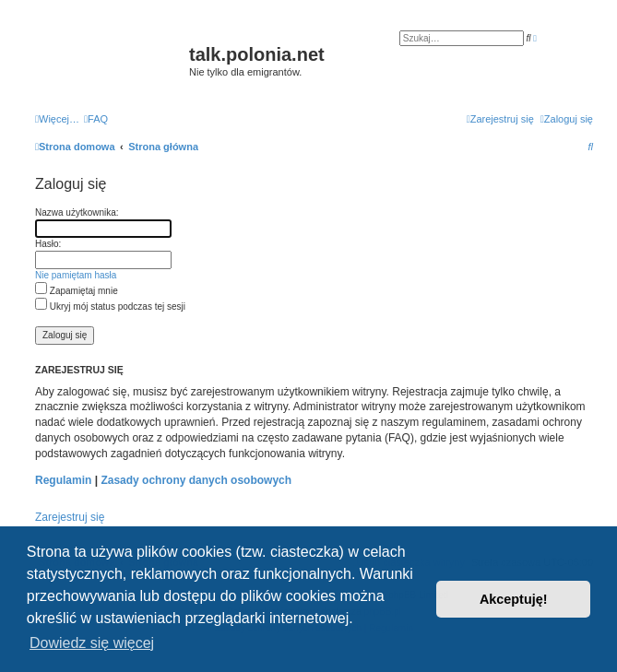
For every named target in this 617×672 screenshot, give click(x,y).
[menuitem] (96, 119)
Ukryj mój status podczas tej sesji (110, 307)
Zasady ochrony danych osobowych (196, 480)
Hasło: (48, 244)
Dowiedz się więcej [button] (92, 643)
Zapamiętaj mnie (77, 291)
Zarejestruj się (70, 517)
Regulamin (63, 480)
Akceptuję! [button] (514, 599)
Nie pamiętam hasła (76, 275)
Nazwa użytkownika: (77, 212)
